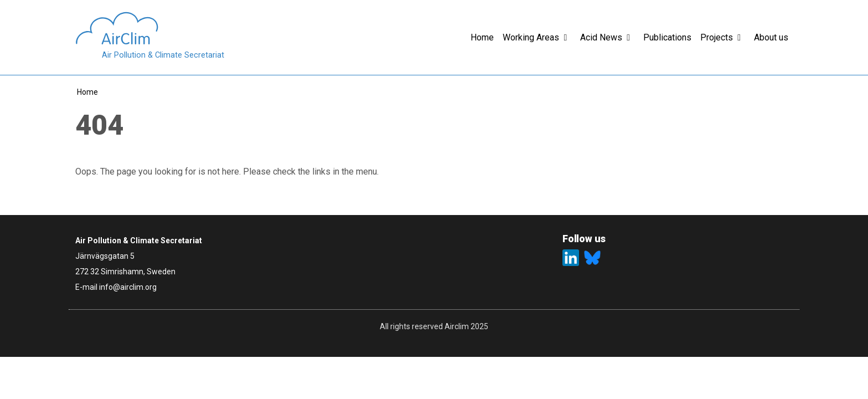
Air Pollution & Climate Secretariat (163, 55)
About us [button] (771, 37)
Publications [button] (667, 37)
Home (87, 92)
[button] (570, 38)
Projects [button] (717, 37)
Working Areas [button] (531, 37)
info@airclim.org (128, 287)
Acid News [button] (601, 37)
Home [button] (482, 37)
